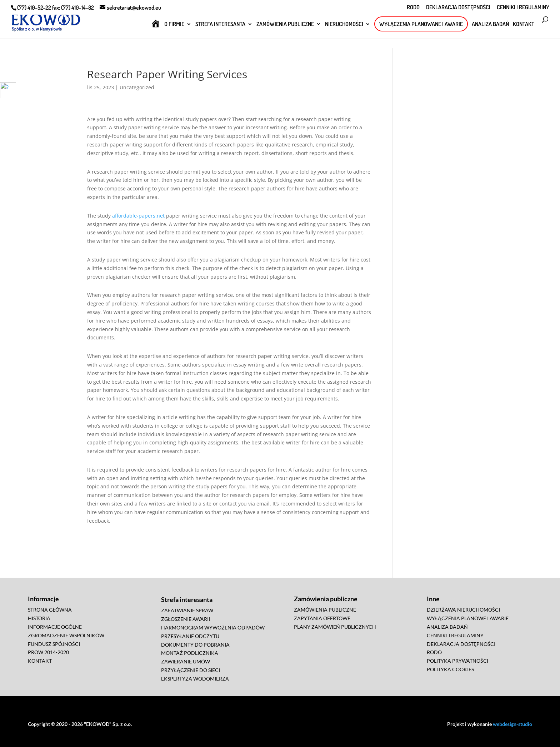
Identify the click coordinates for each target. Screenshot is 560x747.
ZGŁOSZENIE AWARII (186, 619)
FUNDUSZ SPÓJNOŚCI (54, 644)
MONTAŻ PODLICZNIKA (190, 653)
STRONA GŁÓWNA (50, 610)
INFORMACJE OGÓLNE (55, 627)
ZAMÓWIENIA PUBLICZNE (285, 24)
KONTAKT (524, 24)
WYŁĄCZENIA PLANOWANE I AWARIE (421, 24)
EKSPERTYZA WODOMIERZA (195, 679)
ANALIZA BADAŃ (490, 24)
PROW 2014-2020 (48, 652)
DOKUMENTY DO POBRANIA (195, 645)
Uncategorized (137, 87)
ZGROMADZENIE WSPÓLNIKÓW (66, 635)
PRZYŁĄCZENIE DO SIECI (191, 670)
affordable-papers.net (138, 216)
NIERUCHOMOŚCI (344, 24)
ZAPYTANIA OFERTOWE (322, 618)
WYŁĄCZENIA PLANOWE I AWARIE (468, 618)
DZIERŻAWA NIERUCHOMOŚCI (463, 610)
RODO (413, 8)
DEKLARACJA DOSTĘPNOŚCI (458, 8)
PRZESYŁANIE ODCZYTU (190, 636)
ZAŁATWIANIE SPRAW (187, 610)
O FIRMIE (174, 24)
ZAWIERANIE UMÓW (186, 661)
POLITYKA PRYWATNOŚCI (457, 661)
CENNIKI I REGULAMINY (523, 8)
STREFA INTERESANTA (220, 24)
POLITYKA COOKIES (450, 669)
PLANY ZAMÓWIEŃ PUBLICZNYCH (335, 627)
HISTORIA (39, 618)
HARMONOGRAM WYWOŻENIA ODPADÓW (213, 628)
